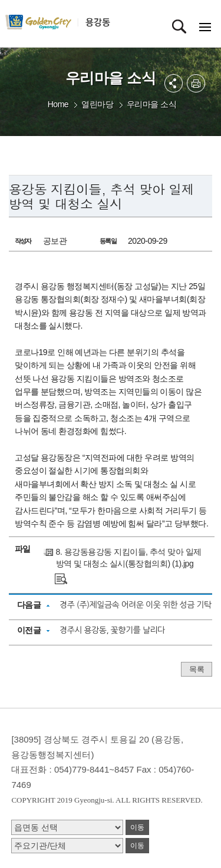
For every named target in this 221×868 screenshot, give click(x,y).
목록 (197, 669)
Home (58, 104)
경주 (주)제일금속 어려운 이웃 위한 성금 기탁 (136, 605)
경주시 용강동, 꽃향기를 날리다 (112, 630)
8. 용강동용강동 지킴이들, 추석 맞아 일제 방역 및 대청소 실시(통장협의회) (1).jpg (129, 558)
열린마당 (97, 104)
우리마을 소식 (151, 104)
